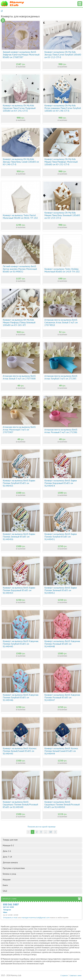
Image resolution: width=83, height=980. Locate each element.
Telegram (7, 910)
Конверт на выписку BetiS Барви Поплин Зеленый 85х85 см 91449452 (61, 590)
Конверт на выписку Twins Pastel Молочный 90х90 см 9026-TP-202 (20, 217)
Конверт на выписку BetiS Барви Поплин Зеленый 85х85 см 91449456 (19, 537)
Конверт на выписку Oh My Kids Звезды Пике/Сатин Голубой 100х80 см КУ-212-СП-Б (63, 55)
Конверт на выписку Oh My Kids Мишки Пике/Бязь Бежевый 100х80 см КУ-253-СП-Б (62, 215)
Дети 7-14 (42, 857)
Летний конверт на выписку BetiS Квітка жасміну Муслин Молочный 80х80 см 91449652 (20, 269)
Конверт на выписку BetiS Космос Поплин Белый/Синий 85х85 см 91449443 (20, 751)
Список (80, 4)
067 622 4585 (9, 907)
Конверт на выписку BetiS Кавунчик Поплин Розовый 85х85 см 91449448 (62, 644)
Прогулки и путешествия (42, 868)
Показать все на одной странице (42, 827)
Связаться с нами (75, 975)
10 (51, 832)
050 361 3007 (11, 904)
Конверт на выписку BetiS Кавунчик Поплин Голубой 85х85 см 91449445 (21, 644)
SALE (5, 891)
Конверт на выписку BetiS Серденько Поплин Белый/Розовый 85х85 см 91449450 (62, 804)
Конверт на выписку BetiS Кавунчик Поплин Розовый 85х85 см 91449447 (62, 697)
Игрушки (42, 880)
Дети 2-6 (42, 851)
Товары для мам (42, 840)
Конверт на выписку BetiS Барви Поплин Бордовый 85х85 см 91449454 (61, 483)
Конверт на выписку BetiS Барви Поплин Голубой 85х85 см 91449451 (61, 537)
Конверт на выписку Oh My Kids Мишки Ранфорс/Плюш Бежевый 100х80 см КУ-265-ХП (19, 322)
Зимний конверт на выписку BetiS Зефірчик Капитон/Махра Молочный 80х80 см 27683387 (21, 55)
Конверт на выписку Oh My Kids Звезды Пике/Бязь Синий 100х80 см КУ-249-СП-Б (21, 162)
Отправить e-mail (10, 918)
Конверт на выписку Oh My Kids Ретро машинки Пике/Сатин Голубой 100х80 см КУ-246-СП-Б (63, 108)
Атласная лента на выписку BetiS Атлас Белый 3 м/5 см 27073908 (19, 377)
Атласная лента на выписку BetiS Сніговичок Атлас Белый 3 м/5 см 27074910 (61, 322)
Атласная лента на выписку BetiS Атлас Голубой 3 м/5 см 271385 (61, 377)
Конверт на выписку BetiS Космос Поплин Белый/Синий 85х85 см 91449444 (61, 751)
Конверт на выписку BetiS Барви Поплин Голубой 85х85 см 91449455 (19, 483)
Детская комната (42, 862)
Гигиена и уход (42, 874)
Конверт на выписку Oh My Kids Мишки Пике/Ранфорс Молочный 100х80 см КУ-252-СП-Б (61, 162)
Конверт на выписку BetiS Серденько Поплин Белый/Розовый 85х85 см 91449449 (20, 804)
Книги (42, 885)
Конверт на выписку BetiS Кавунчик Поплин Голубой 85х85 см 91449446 (21, 697)
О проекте (64, 975)
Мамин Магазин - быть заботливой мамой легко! (12, 4)
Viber (5, 912)
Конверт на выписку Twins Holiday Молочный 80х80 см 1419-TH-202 (62, 270)
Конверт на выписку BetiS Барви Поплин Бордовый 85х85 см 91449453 (19, 590)
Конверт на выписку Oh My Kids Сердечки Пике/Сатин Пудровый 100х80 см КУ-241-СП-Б (19, 108)
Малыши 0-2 (42, 845)
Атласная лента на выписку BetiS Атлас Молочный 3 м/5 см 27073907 (19, 430)
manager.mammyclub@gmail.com (36, 918)
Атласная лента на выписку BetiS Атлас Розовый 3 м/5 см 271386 (61, 431)
